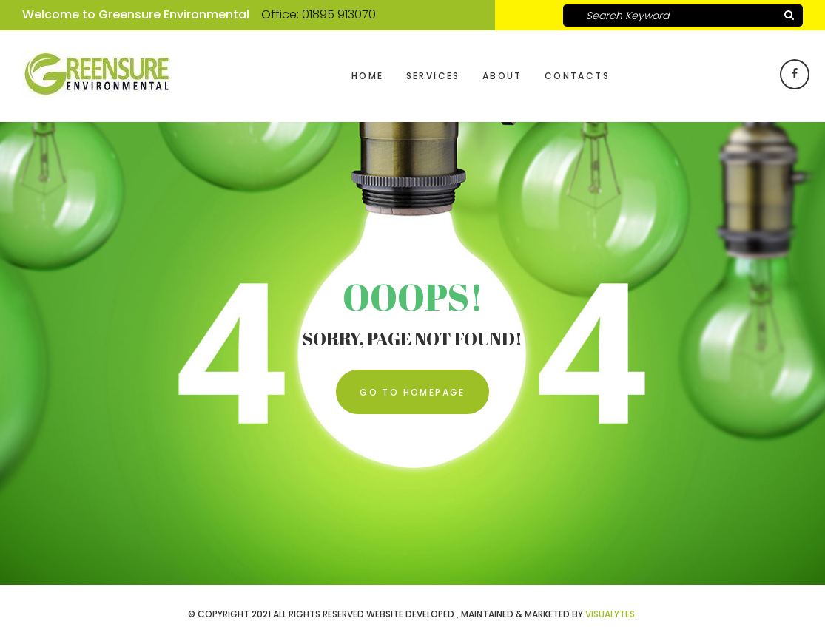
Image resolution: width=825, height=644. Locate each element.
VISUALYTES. (611, 614)
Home (368, 76)
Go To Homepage (412, 392)
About (502, 76)
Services (433, 76)
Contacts (577, 76)
